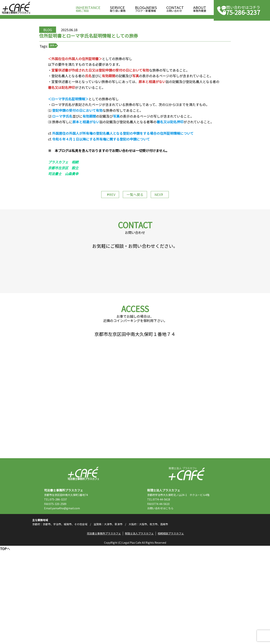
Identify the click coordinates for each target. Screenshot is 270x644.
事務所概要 (200, 8)
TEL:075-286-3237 (66, 586)
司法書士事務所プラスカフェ (16, 8)
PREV (103, 235)
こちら (180, 595)
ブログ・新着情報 (146, 8)
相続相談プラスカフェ (173, 630)
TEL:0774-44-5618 (169, 586)
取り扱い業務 (118, 8)
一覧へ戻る (135, 235)
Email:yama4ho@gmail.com (72, 595)
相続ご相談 (88, 8)
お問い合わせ (175, 8)
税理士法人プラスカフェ (187, 560)
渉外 (66, 64)
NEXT (167, 235)
